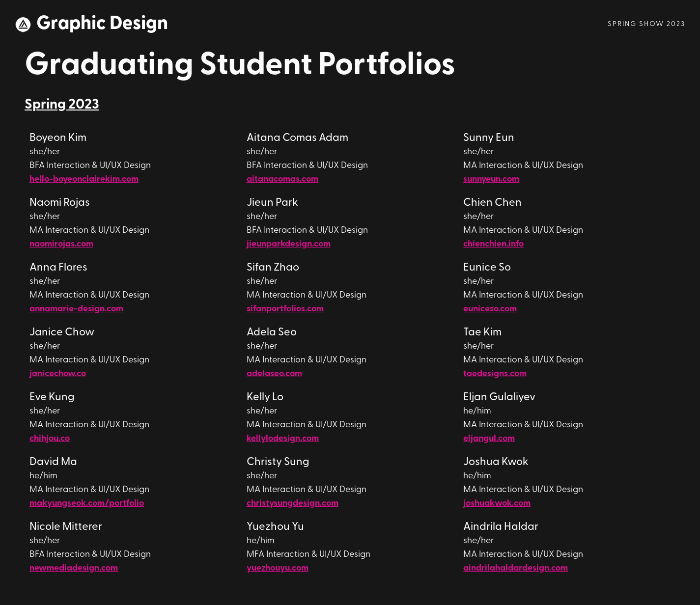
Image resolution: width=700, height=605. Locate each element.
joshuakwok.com (497, 504)
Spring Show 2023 (646, 24)
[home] (91, 25)
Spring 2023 (62, 105)
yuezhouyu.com (278, 568)
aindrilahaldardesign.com (516, 568)
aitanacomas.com (282, 179)
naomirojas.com (61, 244)
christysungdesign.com (293, 504)
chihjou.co (50, 439)
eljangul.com (489, 439)
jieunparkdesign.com (289, 244)
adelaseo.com (274, 374)
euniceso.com (490, 309)
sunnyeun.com (491, 179)
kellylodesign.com (283, 439)
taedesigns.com (495, 374)
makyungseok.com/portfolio (87, 504)
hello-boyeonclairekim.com (84, 179)
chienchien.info (493, 244)
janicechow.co (58, 374)
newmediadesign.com (74, 568)
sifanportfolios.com (285, 309)
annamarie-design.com (76, 309)
